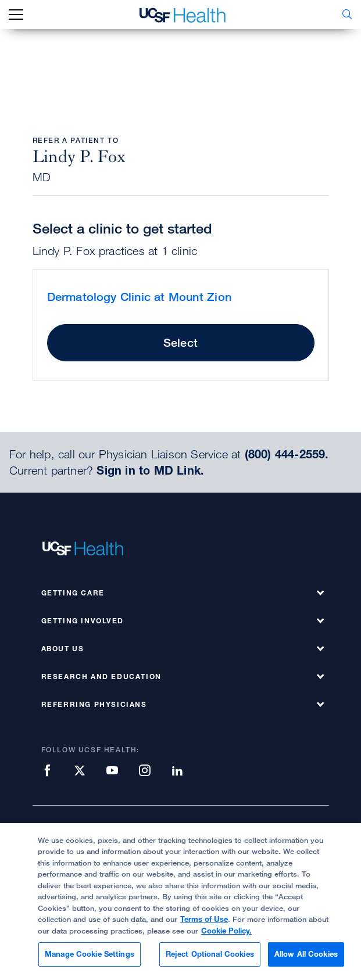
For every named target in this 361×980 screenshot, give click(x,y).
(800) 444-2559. (287, 454)
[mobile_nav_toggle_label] (16, 15)
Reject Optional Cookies (210, 954)
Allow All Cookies (306, 954)
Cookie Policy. (226, 931)
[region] (180, 902)
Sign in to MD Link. (150, 471)
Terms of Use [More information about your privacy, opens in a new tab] (204, 919)
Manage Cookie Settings (90, 954)
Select (180, 342)
